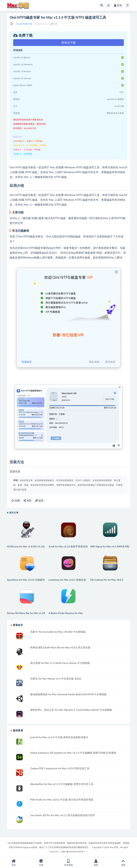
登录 (118, 5)
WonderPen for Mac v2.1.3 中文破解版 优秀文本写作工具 (62, 784)
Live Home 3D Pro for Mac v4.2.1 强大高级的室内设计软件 (63, 815)
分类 (41, 863)
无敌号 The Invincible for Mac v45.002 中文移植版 (58, 632)
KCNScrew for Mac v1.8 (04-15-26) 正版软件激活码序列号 (26, 548)
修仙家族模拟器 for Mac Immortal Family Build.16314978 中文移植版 (68, 694)
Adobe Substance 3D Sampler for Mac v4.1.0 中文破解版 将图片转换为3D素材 (73, 753)
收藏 (16, 500)
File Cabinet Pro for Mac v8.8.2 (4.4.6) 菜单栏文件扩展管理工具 (107, 581)
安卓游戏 (68, 863)
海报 (27, 500)
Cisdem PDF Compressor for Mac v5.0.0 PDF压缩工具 (60, 768)
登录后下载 (68, 42)
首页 (14, 863)
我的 (96, 863)
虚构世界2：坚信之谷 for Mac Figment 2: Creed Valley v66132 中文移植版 (71, 710)
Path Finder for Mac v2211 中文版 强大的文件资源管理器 (62, 800)
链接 (39, 500)
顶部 (123, 863)
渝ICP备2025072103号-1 (73, 852)
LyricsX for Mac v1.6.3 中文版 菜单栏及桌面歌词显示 (59, 737)
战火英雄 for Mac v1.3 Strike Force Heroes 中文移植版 (60, 663)
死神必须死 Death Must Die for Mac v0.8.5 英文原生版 (60, 647)
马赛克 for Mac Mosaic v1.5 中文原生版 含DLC (56, 679)
